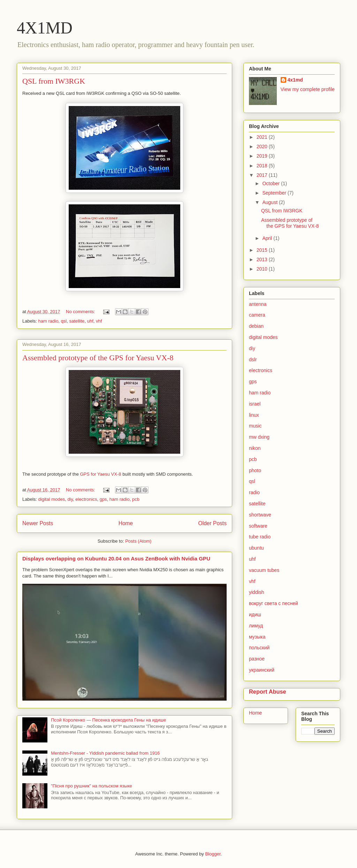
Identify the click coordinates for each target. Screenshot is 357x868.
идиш (255, 614)
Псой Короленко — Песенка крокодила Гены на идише (108, 720)
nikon (255, 448)
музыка (257, 637)
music (255, 426)
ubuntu (256, 548)
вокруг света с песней (274, 603)
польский (259, 648)
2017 (263, 175)
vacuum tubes (264, 570)
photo (255, 470)
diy (70, 499)
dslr (253, 360)
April (268, 238)
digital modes (52, 499)
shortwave (260, 515)
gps (103, 499)
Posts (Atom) (138, 541)
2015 (263, 250)
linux (254, 415)
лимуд (256, 626)
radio (254, 492)
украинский (262, 670)
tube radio (260, 537)
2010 (263, 269)
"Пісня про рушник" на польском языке (92, 786)
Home (126, 523)
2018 (263, 166)
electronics (86, 499)
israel (255, 404)
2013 (263, 259)
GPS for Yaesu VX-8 (101, 474)
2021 (263, 137)
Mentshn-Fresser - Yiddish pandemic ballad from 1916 (105, 753)
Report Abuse (268, 692)
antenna (258, 304)
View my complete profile (308, 89)
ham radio (48, 321)
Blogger (213, 854)
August (270, 202)
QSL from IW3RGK (54, 81)
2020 (263, 146)
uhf (90, 321)
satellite (77, 321)
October (272, 183)
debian (256, 326)
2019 (263, 156)
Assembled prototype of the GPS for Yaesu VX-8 (98, 358)
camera (257, 315)
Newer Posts (38, 523)
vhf (99, 321)
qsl (64, 321)
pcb (136, 499)
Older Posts (212, 523)
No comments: (81, 312)
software (258, 526)
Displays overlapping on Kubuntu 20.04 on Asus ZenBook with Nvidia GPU (116, 558)
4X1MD (45, 28)
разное (257, 659)
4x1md (295, 80)
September (275, 193)
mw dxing (259, 437)
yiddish (257, 592)
